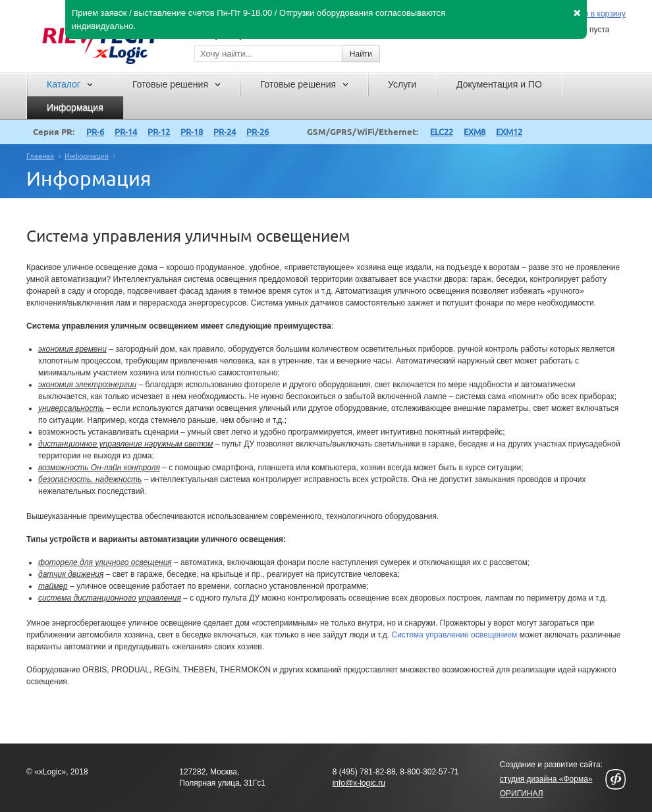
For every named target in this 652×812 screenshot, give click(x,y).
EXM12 (509, 132)
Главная (40, 156)
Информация (87, 156)
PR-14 (126, 132)
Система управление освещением (454, 635)
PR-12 (159, 132)
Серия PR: (54, 132)
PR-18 (192, 132)
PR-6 (95, 132)
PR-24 (225, 132)
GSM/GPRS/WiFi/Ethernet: (363, 132)
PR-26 (258, 132)
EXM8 (475, 132)
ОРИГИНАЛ (522, 794)
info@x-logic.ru (359, 783)
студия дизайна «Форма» (546, 779)
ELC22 (442, 132)
